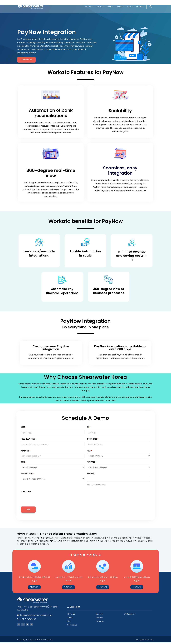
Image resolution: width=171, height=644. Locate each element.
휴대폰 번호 (92, 439)
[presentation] (39, 499)
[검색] (151, 12)
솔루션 (90, 6)
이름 (24, 427)
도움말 (121, 6)
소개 (131, 6)
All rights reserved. (145, 641)
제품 (111, 6)
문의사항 (91, 474)
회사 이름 (26, 451)
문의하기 (140, 6)
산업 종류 (91, 462)
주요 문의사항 (28, 474)
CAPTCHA (26, 492)
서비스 (101, 6)
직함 (89, 451)
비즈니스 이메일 (29, 439)
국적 (24, 462)
